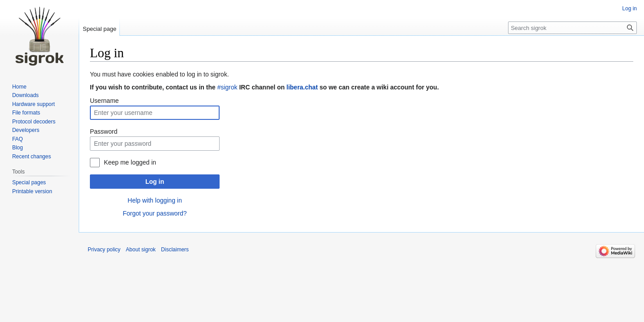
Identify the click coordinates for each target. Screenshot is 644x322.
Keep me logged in (130, 162)
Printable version (32, 191)
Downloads (25, 95)
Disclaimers (175, 250)
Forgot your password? (155, 213)
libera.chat (302, 87)
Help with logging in (155, 200)
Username (104, 101)
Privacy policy (104, 250)
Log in (155, 182)
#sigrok (227, 87)
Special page (100, 29)
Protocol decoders (34, 122)
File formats (26, 113)
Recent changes (32, 157)
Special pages (29, 182)
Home (19, 87)
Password (104, 131)
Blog (17, 148)
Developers (26, 130)
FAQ (17, 139)
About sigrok (141, 250)
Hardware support (33, 104)
